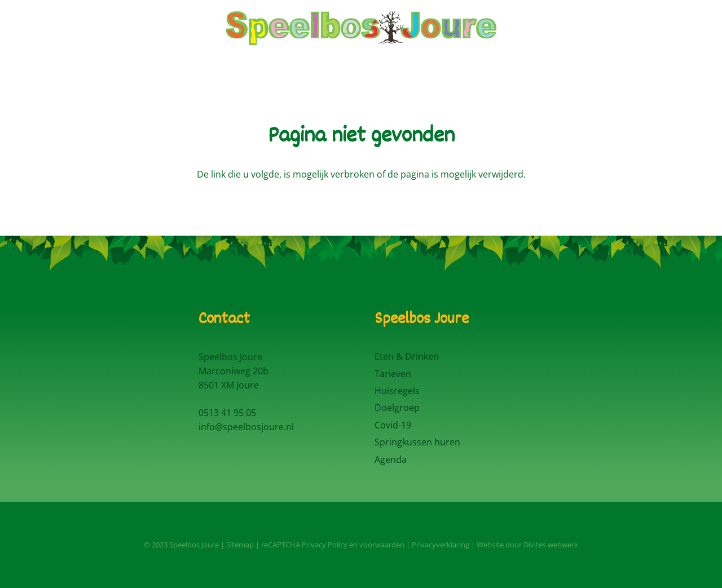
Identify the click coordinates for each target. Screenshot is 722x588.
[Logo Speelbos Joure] (361, 28)
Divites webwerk (551, 545)
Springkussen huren (417, 442)
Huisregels (397, 391)
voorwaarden (382, 545)
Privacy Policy (325, 545)
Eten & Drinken (407, 356)
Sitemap (240, 545)
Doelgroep (397, 408)
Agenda (391, 459)
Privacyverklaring (441, 545)
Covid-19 (393, 425)
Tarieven (393, 374)
